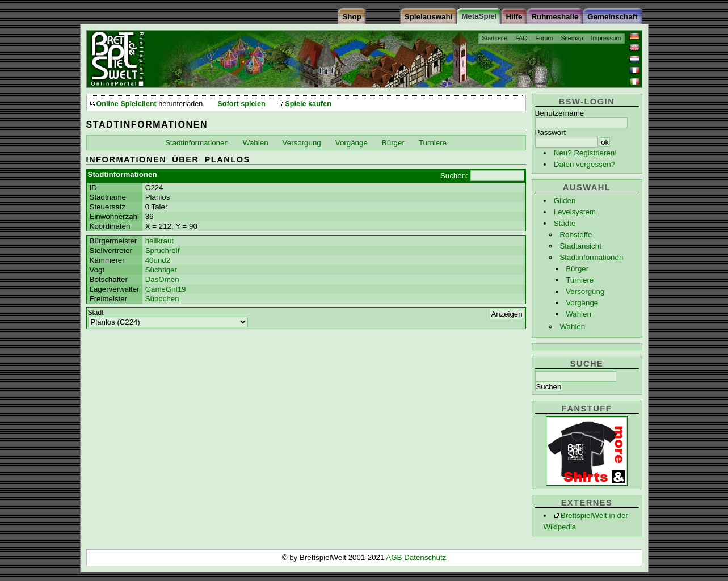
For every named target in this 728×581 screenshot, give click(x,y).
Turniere (580, 280)
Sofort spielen (241, 104)
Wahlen (578, 314)
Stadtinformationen (591, 257)
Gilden (565, 201)
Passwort (551, 132)
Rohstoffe (576, 235)
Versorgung (585, 291)
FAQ (521, 38)
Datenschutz (425, 557)
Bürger (577, 269)
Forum (544, 38)
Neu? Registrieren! (585, 153)
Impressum (606, 38)
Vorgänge (582, 303)
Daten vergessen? (584, 164)
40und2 (158, 260)
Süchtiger (161, 270)
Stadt (96, 313)
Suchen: (454, 176)
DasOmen (162, 279)
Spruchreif (163, 250)
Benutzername (560, 113)
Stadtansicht (580, 246)
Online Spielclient (127, 104)
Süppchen (162, 299)
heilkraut (159, 241)
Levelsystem (575, 212)
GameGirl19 (166, 289)
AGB (395, 557)
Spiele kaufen (308, 104)
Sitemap (572, 38)
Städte (565, 223)
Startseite (495, 38)
